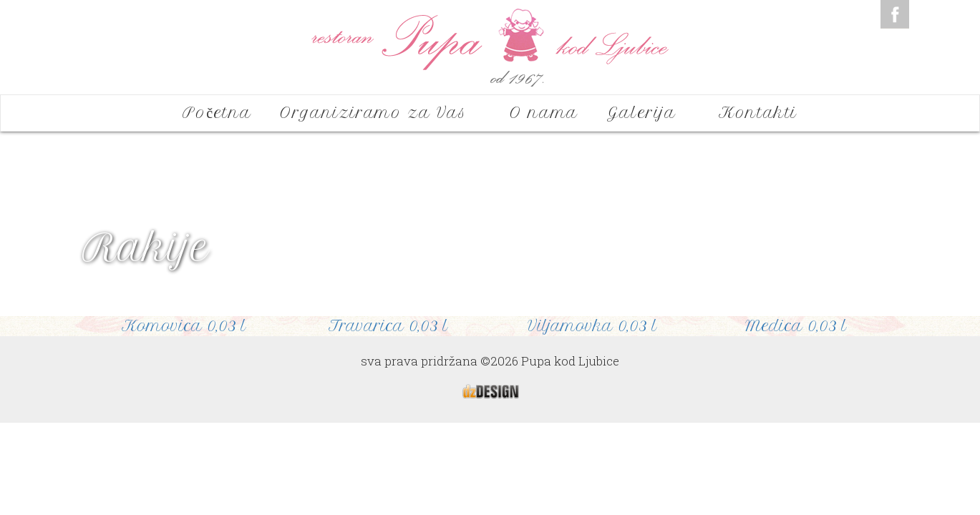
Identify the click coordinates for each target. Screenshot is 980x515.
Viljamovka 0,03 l (592, 326)
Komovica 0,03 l (184, 326)
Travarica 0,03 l (388, 326)
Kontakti (758, 113)
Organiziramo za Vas (380, 113)
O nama (544, 113)
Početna (217, 113)
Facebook (895, 14)
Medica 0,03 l (796, 326)
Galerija (649, 113)
